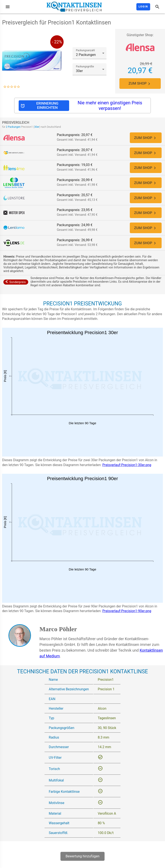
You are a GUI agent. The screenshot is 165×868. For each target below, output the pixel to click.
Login (143, 7)
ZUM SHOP (140, 84)
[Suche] (157, 7)
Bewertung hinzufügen (82, 860)
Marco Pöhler (58, 633)
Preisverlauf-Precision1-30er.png (127, 469)
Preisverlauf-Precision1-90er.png (127, 615)
